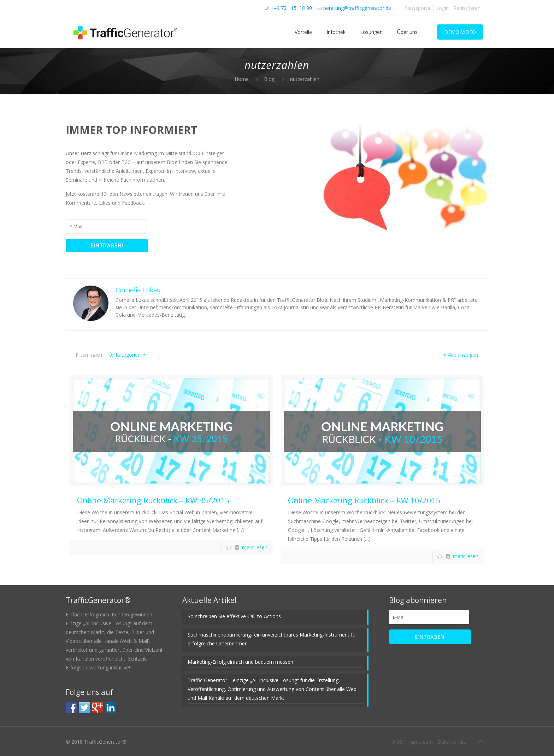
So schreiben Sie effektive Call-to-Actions (234, 616)
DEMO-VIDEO (460, 32)
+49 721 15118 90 (291, 8)
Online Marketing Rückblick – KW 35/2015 (153, 500)
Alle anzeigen (460, 355)
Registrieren (467, 8)
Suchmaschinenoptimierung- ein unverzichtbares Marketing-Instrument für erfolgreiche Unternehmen (272, 639)
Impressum (420, 742)
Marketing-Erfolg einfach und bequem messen (240, 662)
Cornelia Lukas (138, 290)
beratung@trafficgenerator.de (357, 8)
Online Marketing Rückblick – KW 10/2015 (364, 500)
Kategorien (127, 355)
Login (442, 8)
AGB (397, 742)
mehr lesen (255, 547)
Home (242, 79)
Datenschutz (452, 742)
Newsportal (418, 8)
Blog (269, 79)
